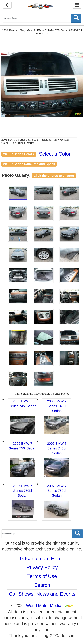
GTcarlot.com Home (42, 559)
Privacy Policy (42, 567)
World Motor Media (44, 606)
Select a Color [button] (56, 154)
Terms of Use (42, 576)
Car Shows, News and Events (42, 594)
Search (42, 585)
